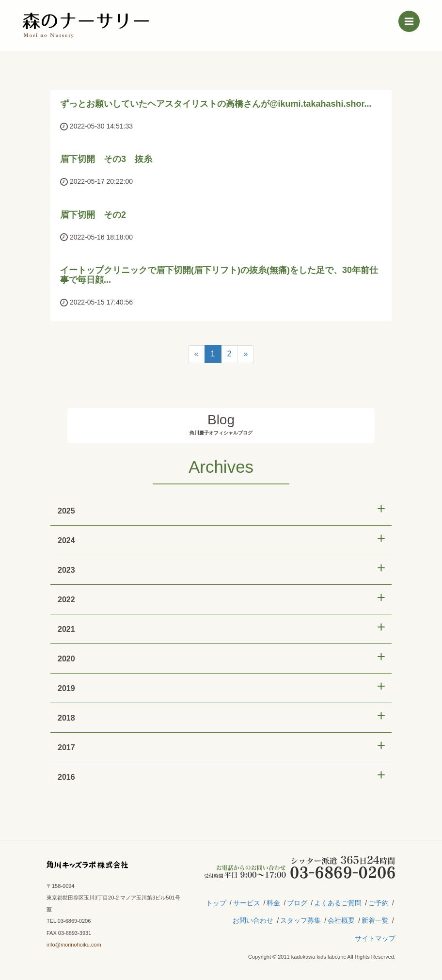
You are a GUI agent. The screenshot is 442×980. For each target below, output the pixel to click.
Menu (412, 19)
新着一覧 (375, 920)
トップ (216, 903)
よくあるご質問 (338, 903)
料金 (273, 903)
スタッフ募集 (300, 920)
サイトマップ (375, 938)
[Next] (245, 354)
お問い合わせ (253, 920)
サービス (247, 903)
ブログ (297, 903)
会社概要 (341, 920)
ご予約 (379, 903)
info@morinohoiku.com (74, 945)
